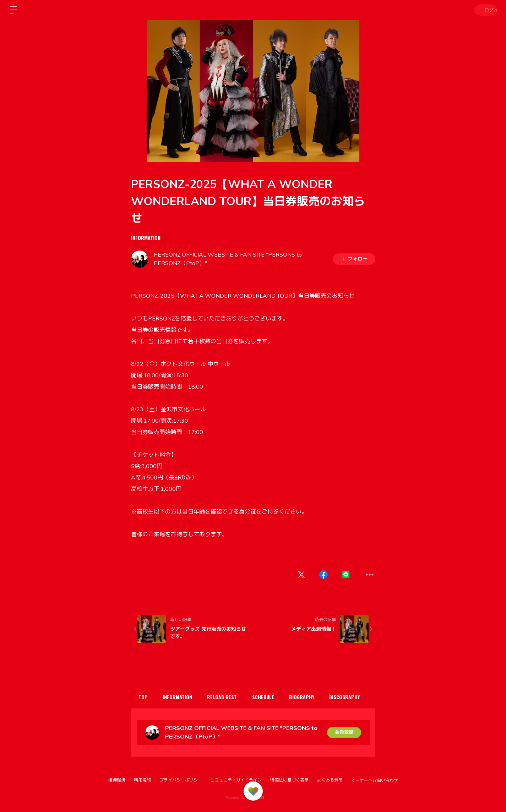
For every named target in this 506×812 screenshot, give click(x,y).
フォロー (354, 259)
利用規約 (142, 780)
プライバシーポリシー (181, 780)
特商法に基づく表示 (289, 780)
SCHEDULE (273, 697)
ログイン (485, 10)
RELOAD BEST (229, 697)
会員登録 (344, 732)
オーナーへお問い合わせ (375, 780)
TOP (145, 697)
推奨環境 (117, 780)
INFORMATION (146, 238)
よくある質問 (330, 780)
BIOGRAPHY (314, 697)
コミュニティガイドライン (236, 780)
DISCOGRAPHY (360, 697)
